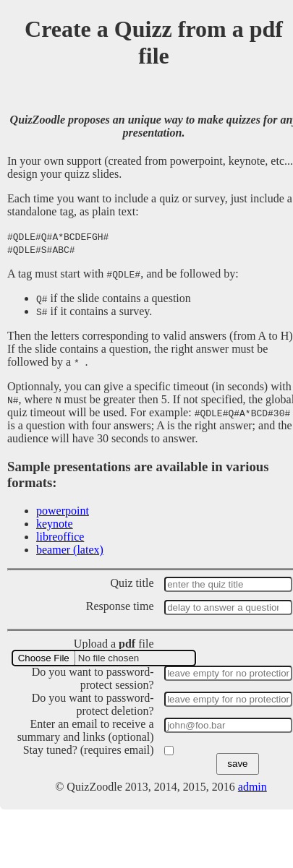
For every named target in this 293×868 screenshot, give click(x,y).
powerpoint (63, 511)
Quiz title (132, 583)
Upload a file (114, 644)
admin (252, 787)
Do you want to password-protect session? (93, 678)
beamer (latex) (70, 550)
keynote (55, 524)
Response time (120, 606)
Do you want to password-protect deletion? (93, 704)
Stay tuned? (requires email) (89, 750)
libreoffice (60, 537)
